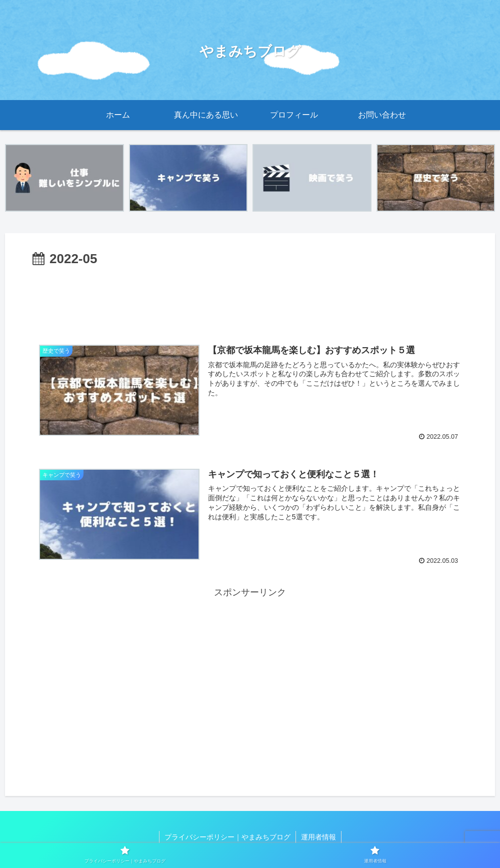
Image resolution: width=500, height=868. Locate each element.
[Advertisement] (250, 298)
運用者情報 (318, 837)
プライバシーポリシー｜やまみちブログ (227, 837)
